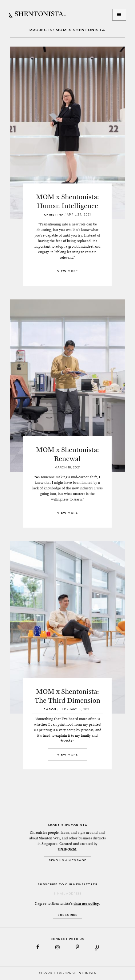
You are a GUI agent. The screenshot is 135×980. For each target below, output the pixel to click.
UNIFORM (67, 849)
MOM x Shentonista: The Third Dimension (67, 696)
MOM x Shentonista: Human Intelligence (67, 201)
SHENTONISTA (37, 15)
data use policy (86, 904)
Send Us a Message (67, 860)
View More (67, 271)
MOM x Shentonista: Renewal (67, 454)
